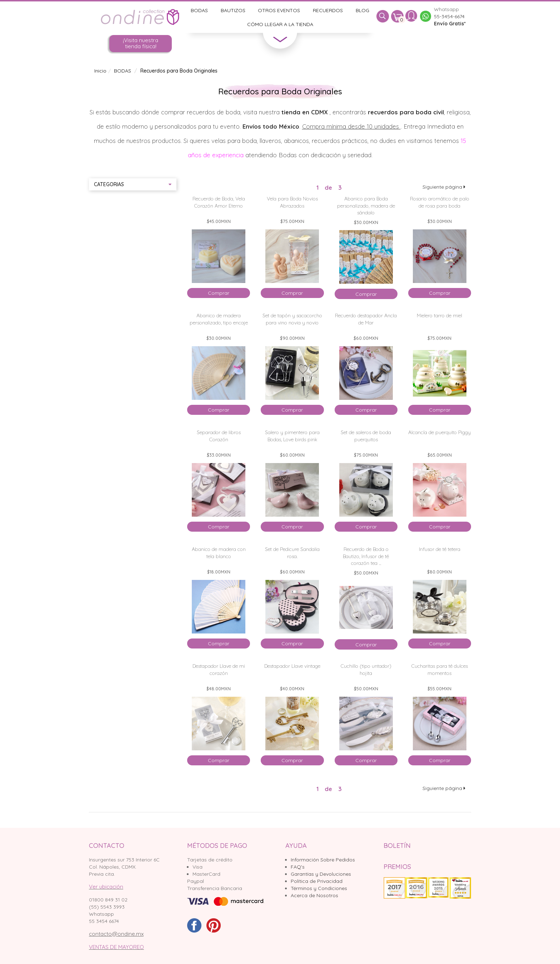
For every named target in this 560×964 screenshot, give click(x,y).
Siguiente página (444, 187)
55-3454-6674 (449, 16)
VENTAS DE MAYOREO (116, 947)
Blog (362, 10)
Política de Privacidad (317, 881)
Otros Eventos (279, 10)
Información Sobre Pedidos (323, 860)
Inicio (100, 71)
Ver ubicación (106, 887)
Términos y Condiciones (319, 888)
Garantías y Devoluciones (321, 874)
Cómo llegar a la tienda (280, 24)
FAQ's (298, 867)
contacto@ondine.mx (116, 934)
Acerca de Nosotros (314, 895)
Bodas (199, 10)
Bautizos (233, 10)
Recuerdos (328, 10)
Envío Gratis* (450, 24)
